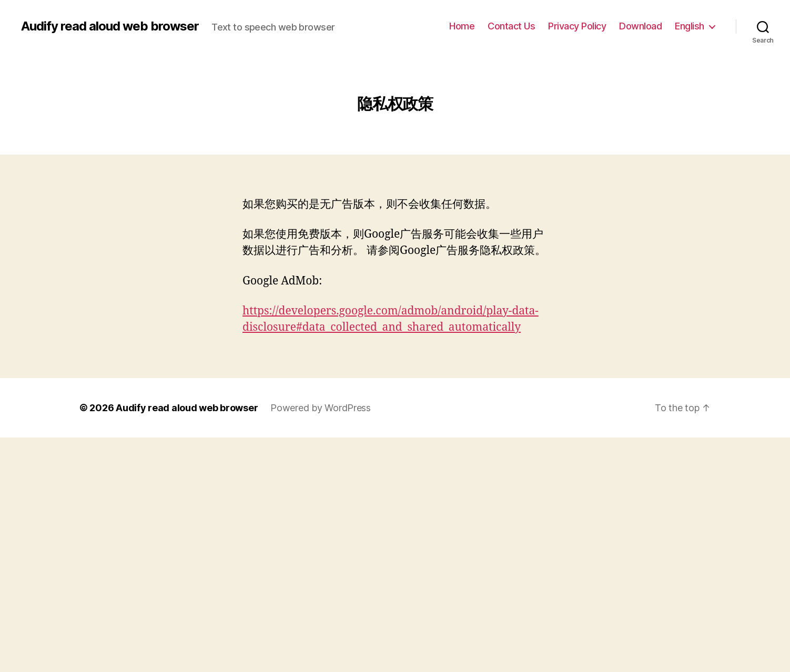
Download (640, 26)
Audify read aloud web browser (110, 26)
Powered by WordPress (321, 408)
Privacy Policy (577, 26)
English (690, 26)
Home (462, 26)
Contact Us (511, 26)
